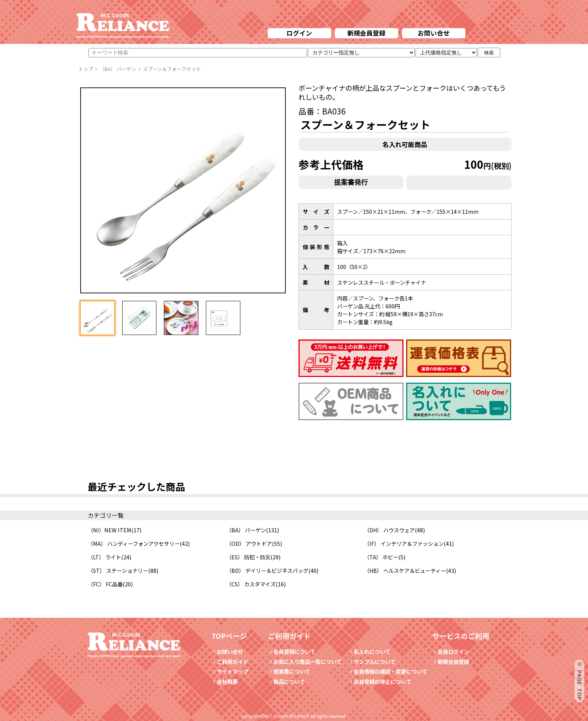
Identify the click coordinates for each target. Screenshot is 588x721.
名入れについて (369, 651)
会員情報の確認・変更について (388, 671)
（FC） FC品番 (105, 584)
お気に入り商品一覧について (305, 662)
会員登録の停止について (382, 681)
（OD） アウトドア (249, 543)
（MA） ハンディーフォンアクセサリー (134, 543)
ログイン (299, 33)
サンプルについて (372, 662)
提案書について (289, 671)
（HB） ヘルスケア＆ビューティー (405, 570)
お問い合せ (434, 33)
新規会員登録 (366, 33)
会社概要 (225, 681)
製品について (286, 681)
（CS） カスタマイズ (251, 584)
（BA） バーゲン (246, 530)
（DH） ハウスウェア (389, 530)
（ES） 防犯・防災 (248, 557)
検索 (489, 53)
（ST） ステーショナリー (118, 570)
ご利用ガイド (230, 662)
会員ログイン (451, 651)
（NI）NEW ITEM (109, 530)
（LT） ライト (104, 557)
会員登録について (292, 651)
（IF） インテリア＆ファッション (404, 543)
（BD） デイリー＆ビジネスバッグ (267, 570)
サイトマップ (230, 671)
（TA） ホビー (381, 557)
